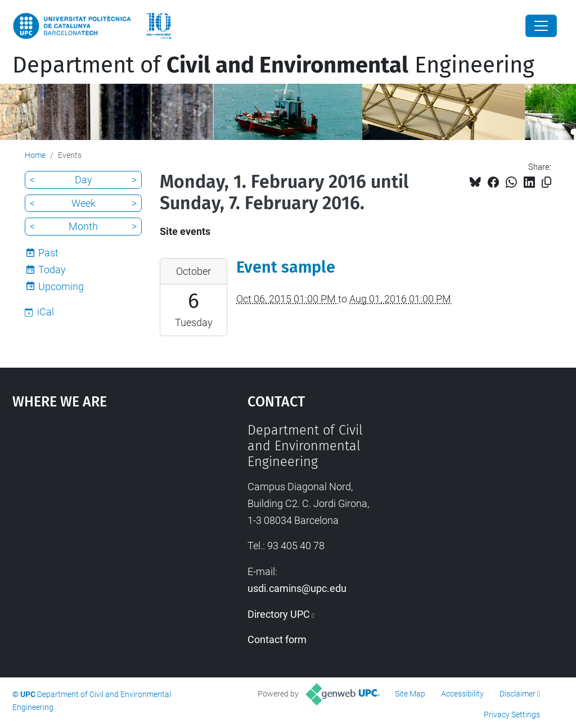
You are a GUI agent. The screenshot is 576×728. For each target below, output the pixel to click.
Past (48, 253)
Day (84, 180)
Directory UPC (279, 614)
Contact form (277, 639)
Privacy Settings (512, 715)
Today (52, 270)
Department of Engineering (273, 65)
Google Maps (100, 507)
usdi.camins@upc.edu (297, 588)
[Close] (541, 26)
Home (35, 155)
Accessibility (462, 694)
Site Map (410, 694)
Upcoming (61, 286)
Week (84, 203)
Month (83, 226)
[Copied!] (546, 182)
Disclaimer (517, 694)
